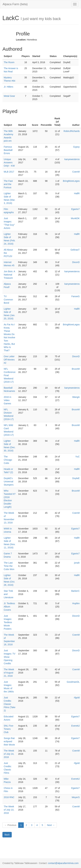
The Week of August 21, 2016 (9, 673)
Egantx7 (75, 209)
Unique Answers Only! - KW (9, 162)
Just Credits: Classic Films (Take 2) (10, 704)
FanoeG (76, 296)
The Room (9, 62)
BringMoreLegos (71, 181)
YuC (77, 457)
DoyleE (76, 478)
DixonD (76, 262)
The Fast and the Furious (8, 184)
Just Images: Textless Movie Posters (8, 622)
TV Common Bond (8, 300)
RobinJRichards (72, 131)
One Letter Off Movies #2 (9, 360)
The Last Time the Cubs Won (9, 566)
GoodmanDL (73, 682)
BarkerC (75, 591)
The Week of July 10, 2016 (9, 810)
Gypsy (76, 147)
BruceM (76, 369)
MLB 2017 (9, 172)
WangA (76, 397)
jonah (77, 563)
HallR (77, 193)
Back (7, 835)
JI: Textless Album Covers (9, 607)
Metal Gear (9, 96)
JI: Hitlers (8, 87)
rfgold (77, 698)
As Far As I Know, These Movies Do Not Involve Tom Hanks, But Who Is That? (9, 337)
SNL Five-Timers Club (9, 729)
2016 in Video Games (7, 400)
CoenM (76, 172)
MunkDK (75, 218)
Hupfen (76, 603)
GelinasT (75, 250)
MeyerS (76, 797)
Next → (51, 825)
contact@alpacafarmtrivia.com (63, 863)
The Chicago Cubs (8, 460)
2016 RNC (9, 797)
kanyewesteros (72, 159)
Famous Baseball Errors (8, 150)
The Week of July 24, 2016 (9, 754)
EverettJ (75, 726)
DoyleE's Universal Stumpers (9, 482)
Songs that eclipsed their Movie (9, 741)
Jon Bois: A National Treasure (9, 275)
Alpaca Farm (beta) (15, 4)
